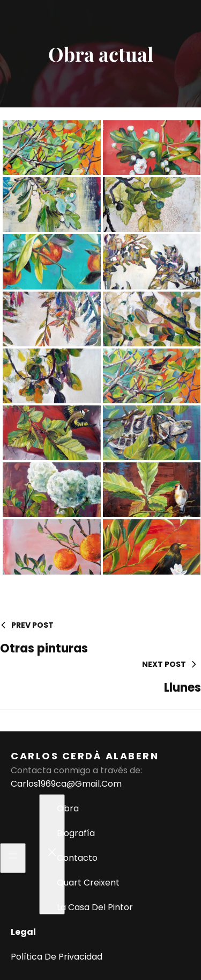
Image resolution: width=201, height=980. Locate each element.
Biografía (76, 833)
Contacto (77, 858)
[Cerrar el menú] (52, 854)
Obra (68, 808)
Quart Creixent (88, 883)
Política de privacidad (57, 957)
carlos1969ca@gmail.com (66, 784)
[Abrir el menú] (13, 858)
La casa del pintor (95, 907)
